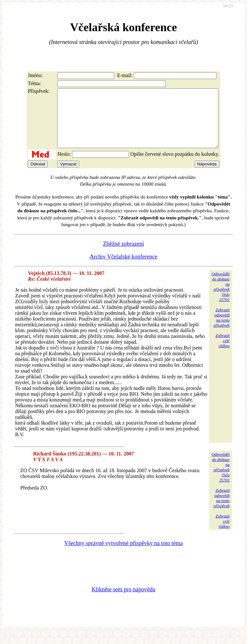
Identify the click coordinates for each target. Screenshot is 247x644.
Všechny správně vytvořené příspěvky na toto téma (124, 555)
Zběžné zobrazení (123, 255)
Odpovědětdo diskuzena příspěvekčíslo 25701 (221, 298)
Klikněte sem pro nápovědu (123, 601)
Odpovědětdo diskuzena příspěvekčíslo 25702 (221, 479)
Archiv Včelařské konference (124, 268)
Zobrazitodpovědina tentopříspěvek (222, 329)
